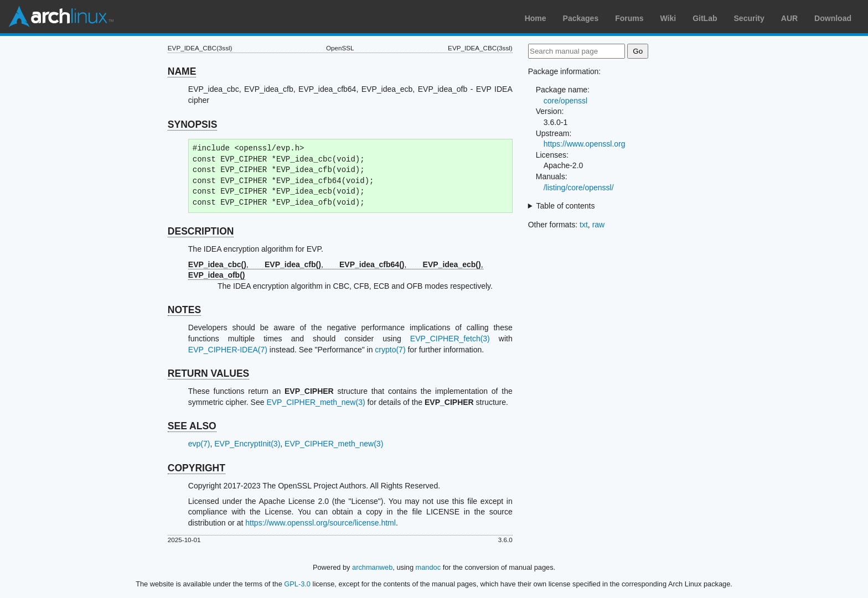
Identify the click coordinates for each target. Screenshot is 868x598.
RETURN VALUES (208, 373)
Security (749, 18)
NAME (182, 71)
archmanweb (372, 567)
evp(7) (199, 444)
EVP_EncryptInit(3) (247, 444)
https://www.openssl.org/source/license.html (321, 523)
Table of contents (566, 206)
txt (584, 225)
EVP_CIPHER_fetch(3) (450, 339)
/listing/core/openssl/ (579, 188)
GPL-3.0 (297, 584)
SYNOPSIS (192, 124)
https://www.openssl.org (585, 144)
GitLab (705, 18)
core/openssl (565, 101)
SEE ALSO (192, 426)
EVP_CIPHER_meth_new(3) (316, 402)
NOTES (184, 310)
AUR (789, 18)
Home (536, 18)
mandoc (428, 567)
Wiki (668, 18)
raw (599, 225)
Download (833, 18)
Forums (629, 18)
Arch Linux (61, 17)
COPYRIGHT (197, 468)
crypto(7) (390, 350)
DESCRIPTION (201, 231)
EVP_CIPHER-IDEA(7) (228, 350)
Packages (581, 18)
